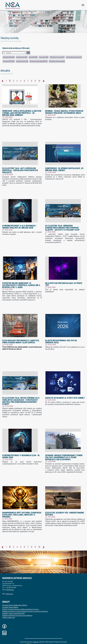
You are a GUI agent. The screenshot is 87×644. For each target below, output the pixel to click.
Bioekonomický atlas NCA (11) (39, 61)
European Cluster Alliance (10, 607)
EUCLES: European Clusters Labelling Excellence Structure (21, 609)
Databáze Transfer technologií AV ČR (13, 613)
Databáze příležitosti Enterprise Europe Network (17, 615)
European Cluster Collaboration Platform (15, 605)
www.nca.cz (9, 594)
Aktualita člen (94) (22, 57)
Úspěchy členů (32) (22, 61)
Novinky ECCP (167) (9, 61)
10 (39, 81)
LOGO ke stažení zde (9, 617)
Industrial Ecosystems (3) (74, 57)
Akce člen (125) (44, 57)
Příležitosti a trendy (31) (57, 57)
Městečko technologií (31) (57, 61)
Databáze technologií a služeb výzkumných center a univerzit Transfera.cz (25, 611)
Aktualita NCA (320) (9, 57)
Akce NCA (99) (33, 57)
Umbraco (36, 642)
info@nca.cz (10, 590)
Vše (28, 53)
